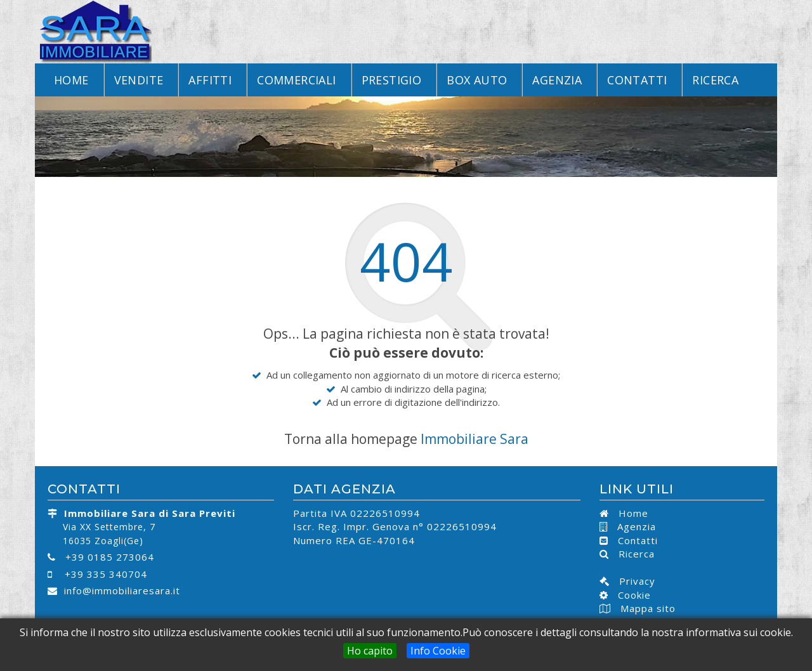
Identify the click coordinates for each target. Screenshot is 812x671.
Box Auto (477, 80)
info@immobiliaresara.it (122, 590)
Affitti (210, 80)
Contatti (637, 80)
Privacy (632, 581)
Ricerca (715, 80)
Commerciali (296, 80)
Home (71, 80)
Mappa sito (646, 608)
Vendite (139, 80)
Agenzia (557, 80)
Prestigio (392, 80)
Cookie (630, 595)
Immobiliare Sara (475, 439)
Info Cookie (438, 651)
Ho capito (370, 651)
